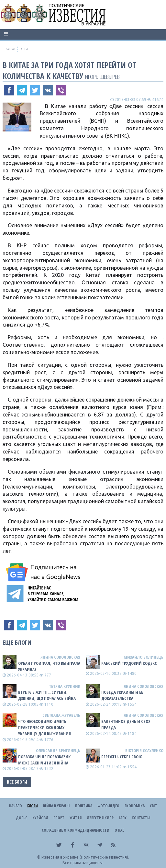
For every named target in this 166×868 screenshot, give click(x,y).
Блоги (33, 806)
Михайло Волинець (144, 657)
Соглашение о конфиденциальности (76, 830)
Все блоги (17, 782)
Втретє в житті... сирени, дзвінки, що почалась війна (47, 695)
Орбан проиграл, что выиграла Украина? (49, 666)
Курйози (40, 818)
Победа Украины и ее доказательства (122, 695)
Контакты (141, 818)
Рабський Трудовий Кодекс (129, 663)
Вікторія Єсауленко (144, 750)
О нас (119, 830)
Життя (76, 818)
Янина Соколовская (60, 657)
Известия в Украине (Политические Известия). (85, 857)
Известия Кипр (100, 818)
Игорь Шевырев (102, 76)
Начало (16, 806)
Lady (123, 818)
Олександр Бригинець (58, 750)
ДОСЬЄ (22, 818)
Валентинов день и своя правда (126, 724)
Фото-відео (108, 806)
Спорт (59, 818)
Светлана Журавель (61, 715)
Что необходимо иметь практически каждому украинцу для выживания (44, 727)
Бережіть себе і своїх (122, 757)
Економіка (135, 806)
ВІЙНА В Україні (56, 806)
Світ (154, 806)
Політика (84, 806)
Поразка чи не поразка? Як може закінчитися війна (44, 760)
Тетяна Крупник (65, 686)
